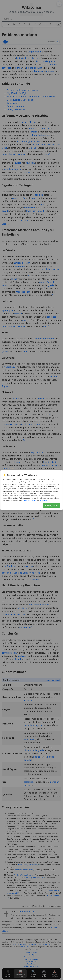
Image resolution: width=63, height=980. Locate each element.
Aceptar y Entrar (51, 505)
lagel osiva (44, 500)
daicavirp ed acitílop (29, 500)
